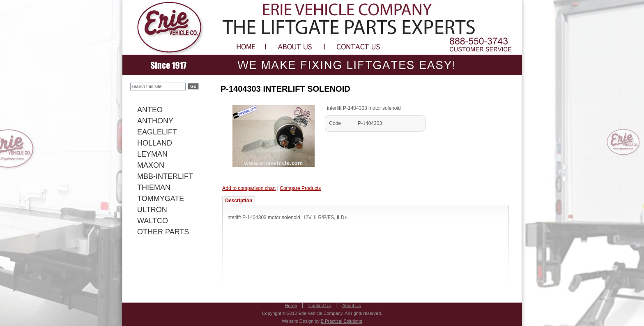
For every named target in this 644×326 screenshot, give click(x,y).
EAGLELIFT (157, 132)
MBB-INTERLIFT (165, 176)
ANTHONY (155, 121)
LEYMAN (152, 154)
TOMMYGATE (161, 199)
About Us (351, 305)
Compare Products (300, 188)
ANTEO (150, 110)
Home (291, 305)
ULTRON (152, 210)
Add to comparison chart (249, 188)
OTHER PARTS (163, 232)
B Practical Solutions (342, 321)
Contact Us (320, 305)
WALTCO (153, 221)
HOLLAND (155, 143)
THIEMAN (154, 187)
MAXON (151, 165)
